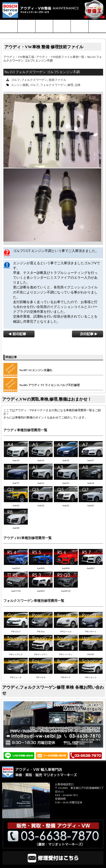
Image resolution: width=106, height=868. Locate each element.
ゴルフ (15, 80)
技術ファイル (57, 80)
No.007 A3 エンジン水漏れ (36, 370)
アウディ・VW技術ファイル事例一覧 (60, 57)
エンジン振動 (20, 85)
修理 (70, 85)
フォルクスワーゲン (34, 80)
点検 (78, 85)
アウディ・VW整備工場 (19, 57)
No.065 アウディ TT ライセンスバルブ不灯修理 (49, 385)
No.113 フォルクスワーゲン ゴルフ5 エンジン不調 (42, 72)
